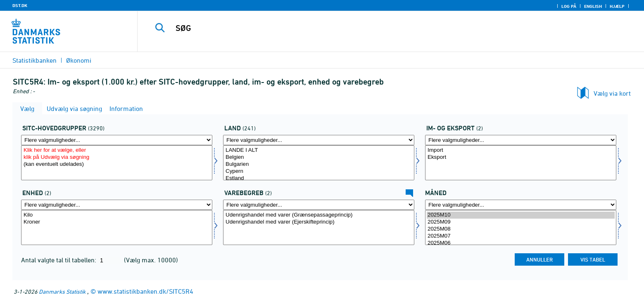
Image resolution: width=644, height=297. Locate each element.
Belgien (319, 157)
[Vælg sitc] (117, 163)
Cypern (319, 171)
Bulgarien (319, 164)
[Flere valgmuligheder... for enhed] (117, 205)
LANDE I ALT (319, 150)
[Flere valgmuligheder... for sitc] (117, 140)
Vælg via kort (612, 93)
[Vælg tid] (521, 227)
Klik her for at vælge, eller (117, 150)
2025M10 (521, 215)
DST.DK (20, 5)
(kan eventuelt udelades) (117, 164)
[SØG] (372, 28)
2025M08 (521, 229)
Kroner (117, 222)
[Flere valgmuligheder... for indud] (521, 140)
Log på (569, 6)
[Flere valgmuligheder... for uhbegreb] (319, 205)
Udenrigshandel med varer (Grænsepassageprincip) (319, 215)
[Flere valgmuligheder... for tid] (521, 205)
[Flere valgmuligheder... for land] (319, 140)
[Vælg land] (319, 163)
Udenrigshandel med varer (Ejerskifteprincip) (319, 222)
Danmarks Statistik (62, 291)
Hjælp (617, 6)
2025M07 (521, 236)
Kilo (117, 215)
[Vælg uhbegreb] (319, 227)
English (593, 6)
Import (521, 150)
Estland (319, 178)
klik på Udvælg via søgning (117, 157)
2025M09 (521, 222)
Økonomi (79, 60)
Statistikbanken (34, 60)
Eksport (521, 157)
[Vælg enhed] (117, 227)
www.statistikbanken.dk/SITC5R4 (145, 291)
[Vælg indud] (521, 163)
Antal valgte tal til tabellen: (59, 260)
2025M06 (521, 243)
